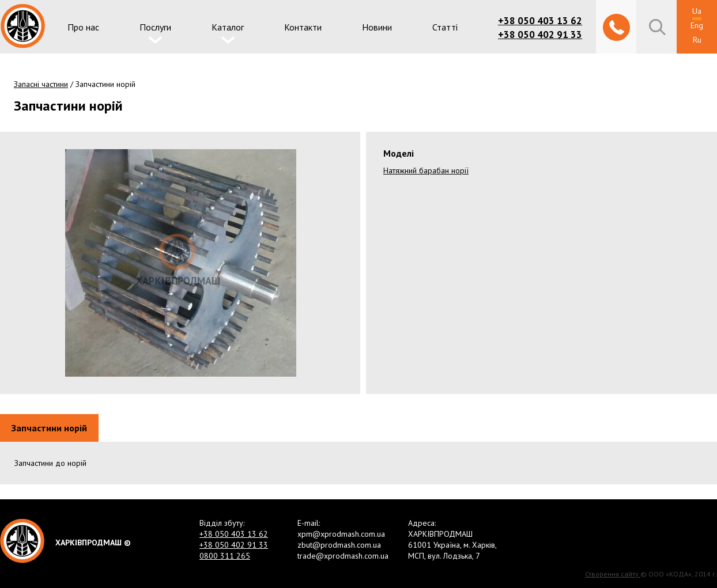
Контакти (303, 27)
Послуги (155, 27)
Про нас (83, 27)
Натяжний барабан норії (426, 170)
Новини (377, 27)
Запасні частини (41, 84)
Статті (445, 27)
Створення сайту (613, 574)
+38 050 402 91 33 (540, 35)
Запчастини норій (49, 428)
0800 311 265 (225, 556)
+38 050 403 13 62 (540, 21)
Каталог (228, 27)
